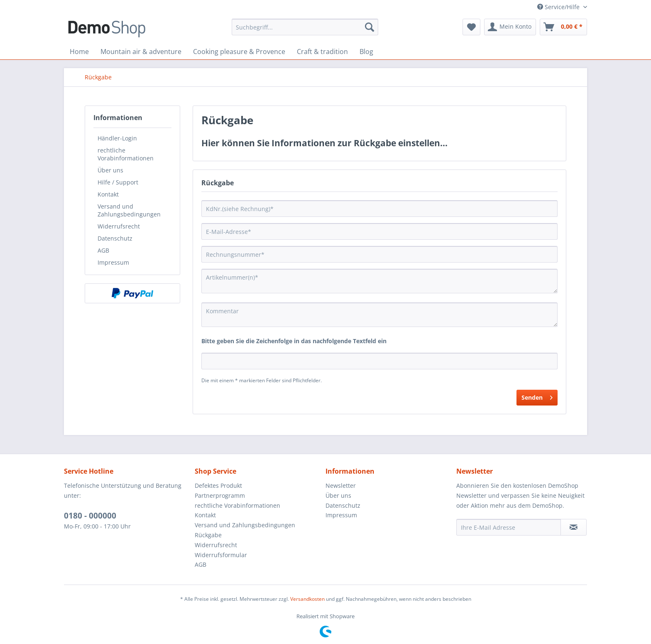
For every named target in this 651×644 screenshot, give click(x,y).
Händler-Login (117, 138)
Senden (537, 396)
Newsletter (341, 485)
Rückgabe (208, 535)
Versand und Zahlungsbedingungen (129, 210)
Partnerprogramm (220, 495)
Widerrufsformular (221, 555)
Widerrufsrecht (119, 226)
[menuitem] (305, 27)
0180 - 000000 (90, 516)
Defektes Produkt (218, 485)
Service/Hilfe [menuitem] (559, 7)
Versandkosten (307, 599)
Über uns (110, 170)
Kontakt (108, 194)
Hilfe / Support (118, 182)
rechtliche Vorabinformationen (126, 154)
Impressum (113, 262)
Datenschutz (115, 238)
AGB (103, 250)
